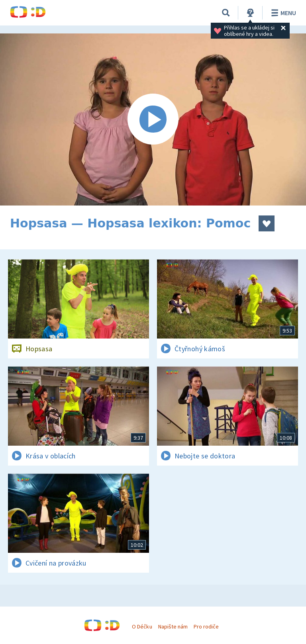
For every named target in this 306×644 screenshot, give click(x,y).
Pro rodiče (206, 626)
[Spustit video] (153, 119)
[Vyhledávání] (226, 13)
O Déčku (142, 626)
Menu (282, 13)
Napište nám (173, 626)
